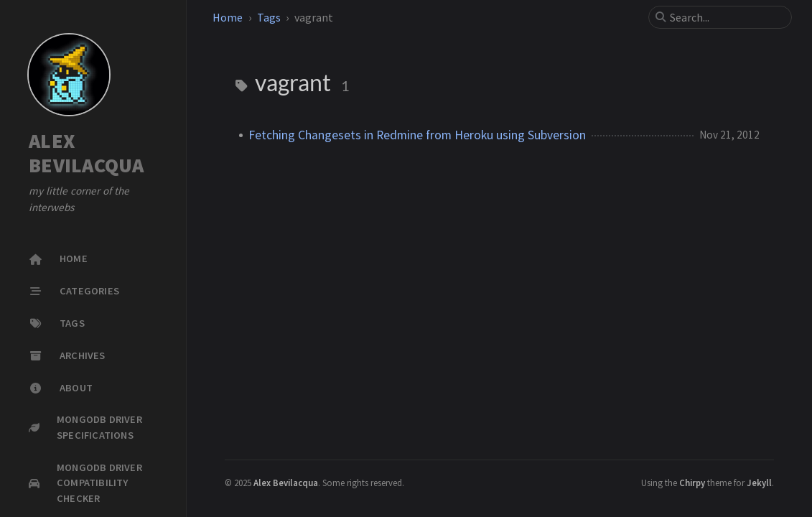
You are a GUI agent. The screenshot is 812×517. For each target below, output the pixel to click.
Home (228, 17)
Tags (269, 17)
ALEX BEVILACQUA (87, 153)
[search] (726, 17)
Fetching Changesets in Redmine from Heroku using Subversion (417, 135)
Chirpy (692, 483)
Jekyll (759, 483)
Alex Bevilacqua (286, 483)
